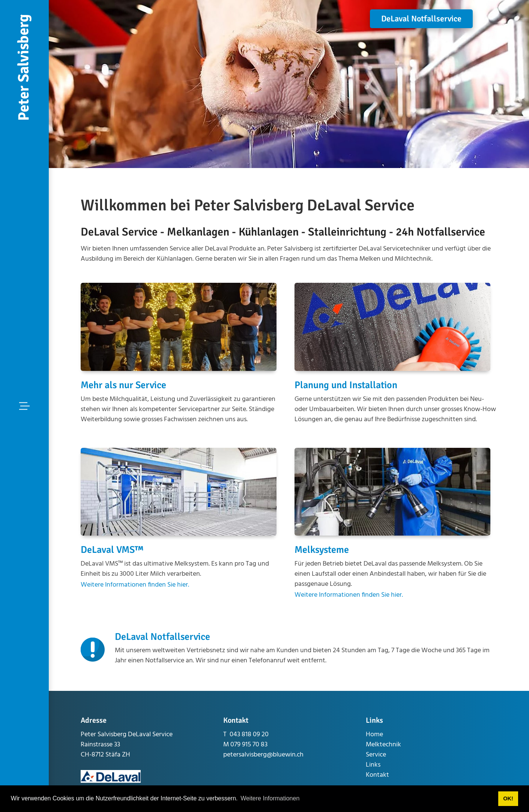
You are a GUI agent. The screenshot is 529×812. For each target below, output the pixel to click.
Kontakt (377, 775)
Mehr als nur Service (123, 385)
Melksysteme (322, 550)
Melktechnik (383, 745)
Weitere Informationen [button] (270, 798)
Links (373, 765)
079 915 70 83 (249, 745)
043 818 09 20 (249, 735)
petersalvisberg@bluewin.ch (263, 755)
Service (376, 755)
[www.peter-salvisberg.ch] (24, 68)
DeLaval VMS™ (112, 550)
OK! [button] (508, 798)
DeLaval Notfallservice (421, 19)
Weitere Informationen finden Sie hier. (135, 585)
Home (374, 735)
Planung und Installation (346, 385)
